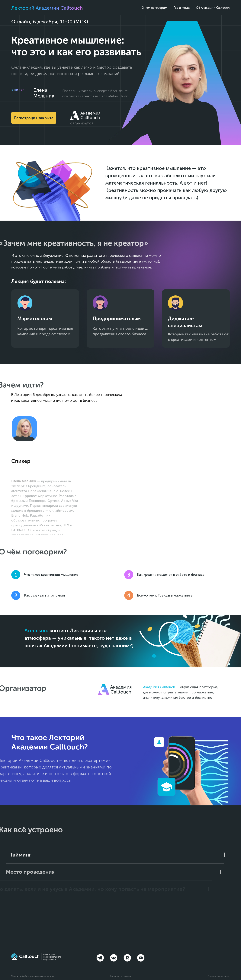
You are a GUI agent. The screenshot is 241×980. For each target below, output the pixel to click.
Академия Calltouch (159, 687)
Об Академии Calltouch (213, 8)
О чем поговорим (154, 8)
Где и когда (182, 8)
